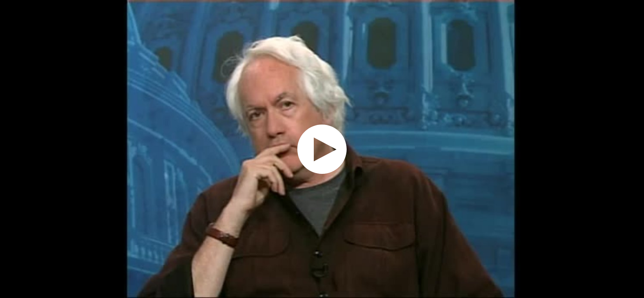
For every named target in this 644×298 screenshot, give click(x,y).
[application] (322, 149)
